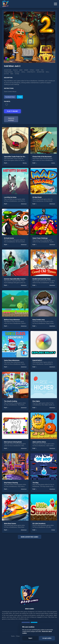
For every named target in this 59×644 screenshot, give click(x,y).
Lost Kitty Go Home (10, 197)
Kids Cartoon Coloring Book (13, 442)
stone (17, 74)
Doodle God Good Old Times (42, 279)
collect (17, 72)
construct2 (31, 72)
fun (42, 70)
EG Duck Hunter (9, 238)
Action (53, 163)
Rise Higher (36, 401)
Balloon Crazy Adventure (12, 320)
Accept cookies (47, 638)
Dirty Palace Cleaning (11, 483)
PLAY (5, 163)
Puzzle (15, 70)
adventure (40, 72)
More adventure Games (30, 537)
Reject (30, 638)
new (12, 74)
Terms (13, 636)
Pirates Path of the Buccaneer (42, 157)
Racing (25, 163)
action (6, 74)
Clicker (53, 530)
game (38, 70)
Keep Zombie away (39, 320)
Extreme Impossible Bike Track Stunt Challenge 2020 (21, 279)
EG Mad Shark (37, 197)
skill (48, 72)
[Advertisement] (29, 559)
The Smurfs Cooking (11, 401)
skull (23, 72)
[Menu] (55, 4)
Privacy (18, 636)
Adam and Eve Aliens (39, 442)
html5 (32, 70)
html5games (8, 72)
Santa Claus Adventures (12, 360)
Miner (26, 70)
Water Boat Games (10, 523)
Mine (21, 70)
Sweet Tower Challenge (40, 238)
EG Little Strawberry (39, 523)
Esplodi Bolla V (37, 360)
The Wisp (35, 483)
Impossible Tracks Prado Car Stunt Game (17, 157)
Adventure (8, 70)
